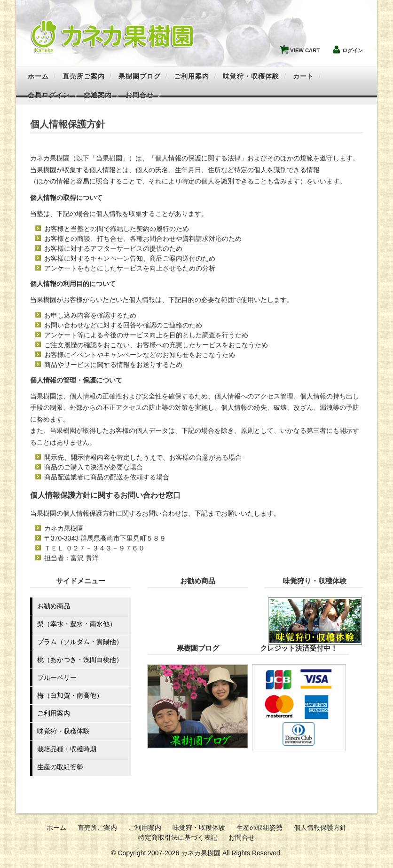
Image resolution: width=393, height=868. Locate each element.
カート (303, 76)
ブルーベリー (57, 677)
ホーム (38, 76)
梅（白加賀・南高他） (70, 695)
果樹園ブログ (140, 76)
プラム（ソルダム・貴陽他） (80, 642)
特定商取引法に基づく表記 (178, 837)
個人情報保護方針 (320, 828)
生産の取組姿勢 (60, 767)
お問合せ (140, 95)
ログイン (353, 50)
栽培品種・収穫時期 (67, 749)
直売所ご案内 (84, 76)
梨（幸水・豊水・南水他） (77, 624)
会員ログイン (49, 95)
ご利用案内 (192, 76)
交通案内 (98, 95)
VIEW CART (301, 48)
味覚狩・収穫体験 (251, 76)
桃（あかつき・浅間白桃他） (80, 660)
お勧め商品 (54, 606)
